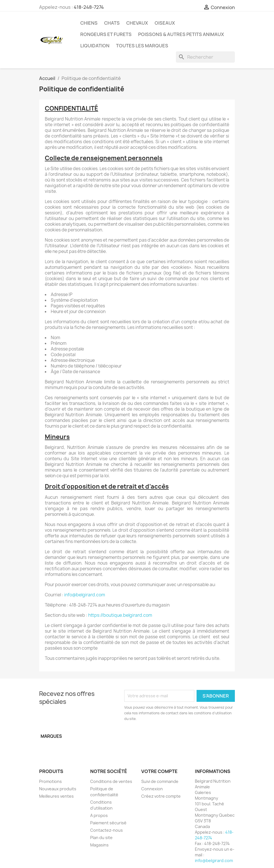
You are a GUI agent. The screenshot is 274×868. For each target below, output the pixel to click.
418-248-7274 (89, 7)
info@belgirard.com (85, 595)
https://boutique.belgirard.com (120, 615)
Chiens (89, 23)
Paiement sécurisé (108, 823)
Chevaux (137, 23)
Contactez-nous (107, 830)
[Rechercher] (205, 57)
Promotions (50, 781)
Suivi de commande (160, 781)
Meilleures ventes (56, 796)
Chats (112, 23)
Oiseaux (165, 23)
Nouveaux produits (58, 789)
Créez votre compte (161, 796)
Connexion (152, 789)
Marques (51, 736)
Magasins (99, 845)
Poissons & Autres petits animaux (181, 34)
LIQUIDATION (95, 46)
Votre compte (159, 771)
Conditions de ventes (111, 781)
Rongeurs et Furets (106, 34)
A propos (99, 815)
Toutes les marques (142, 46)
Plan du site (101, 838)
